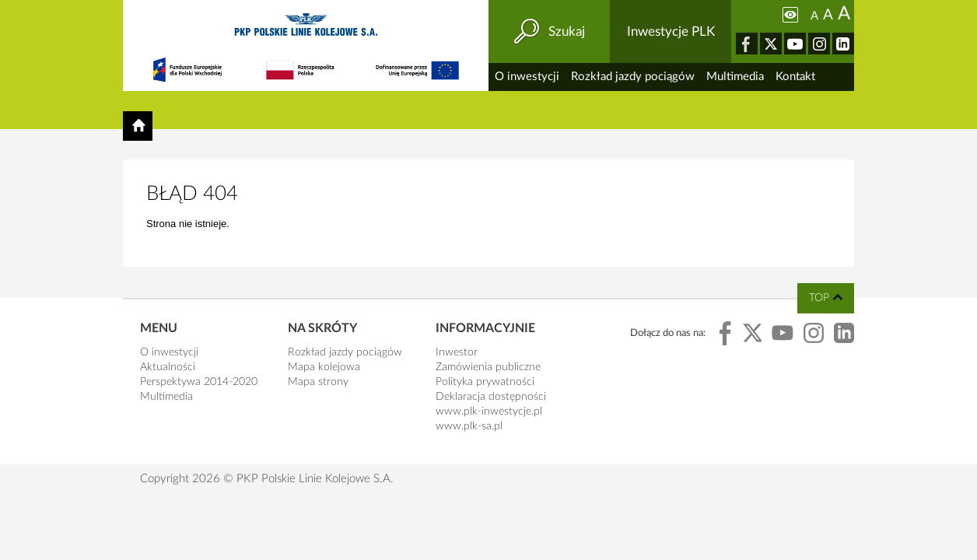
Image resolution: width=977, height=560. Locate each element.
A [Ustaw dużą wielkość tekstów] (844, 14)
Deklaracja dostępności (491, 397)
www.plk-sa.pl (469, 426)
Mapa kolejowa (324, 367)
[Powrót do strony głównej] (138, 126)
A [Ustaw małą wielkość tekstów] (814, 16)
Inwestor (457, 352)
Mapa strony (318, 382)
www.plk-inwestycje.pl (489, 411)
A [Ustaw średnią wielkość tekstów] (828, 15)
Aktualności (168, 367)
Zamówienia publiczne (488, 367)
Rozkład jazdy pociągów (633, 77)
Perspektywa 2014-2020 (199, 382)
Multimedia (735, 77)
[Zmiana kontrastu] (790, 15)
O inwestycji (527, 77)
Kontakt (795, 77)
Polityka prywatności (485, 382)
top (819, 298)
